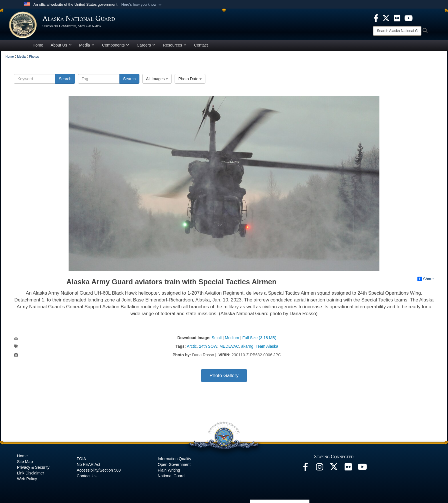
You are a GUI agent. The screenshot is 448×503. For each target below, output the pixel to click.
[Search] (397, 31)
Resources (175, 47)
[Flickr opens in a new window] (348, 470)
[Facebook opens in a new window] (305, 470)
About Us (61, 47)
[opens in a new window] (376, 18)
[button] (142, 5)
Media (87, 47)
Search (65, 81)
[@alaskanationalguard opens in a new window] (320, 470)
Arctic (192, 348)
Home (38, 47)
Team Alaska (267, 348)
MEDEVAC (229, 348)
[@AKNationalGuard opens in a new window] (334, 470)
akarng (247, 348)
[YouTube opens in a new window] (363, 470)
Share (426, 281)
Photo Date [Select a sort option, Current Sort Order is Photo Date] (190, 81)
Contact (201, 47)
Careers (146, 47)
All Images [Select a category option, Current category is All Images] (157, 81)
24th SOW (208, 348)
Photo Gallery (224, 378)
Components (116, 47)
